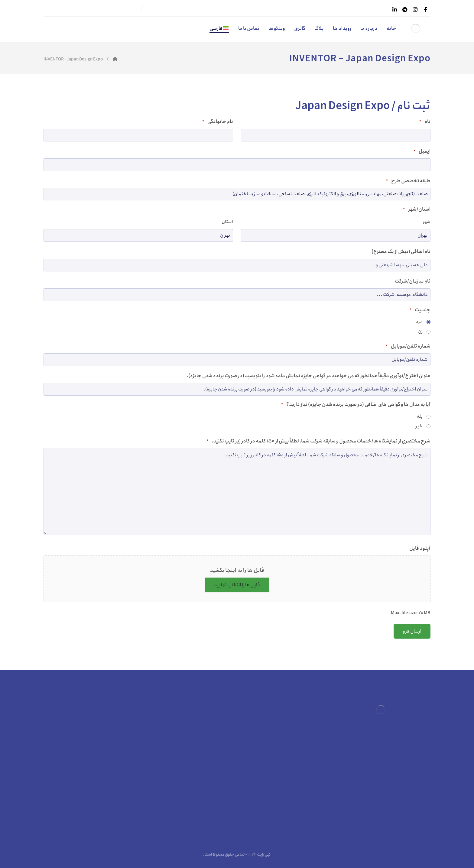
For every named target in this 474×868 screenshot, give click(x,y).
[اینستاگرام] (415, 10)
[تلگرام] (405, 10)
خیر (419, 426)
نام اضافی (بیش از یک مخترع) (401, 252)
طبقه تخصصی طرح (408, 181)
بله (420, 416)
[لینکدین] (394, 10)
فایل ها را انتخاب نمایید (237, 585)
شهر (427, 222)
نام (425, 122)
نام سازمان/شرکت (413, 281)
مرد (419, 322)
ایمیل (422, 151)
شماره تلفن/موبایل (408, 346)
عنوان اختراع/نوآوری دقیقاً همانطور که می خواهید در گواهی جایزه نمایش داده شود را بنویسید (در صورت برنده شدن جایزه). (309, 376)
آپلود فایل (420, 548)
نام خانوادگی (218, 122)
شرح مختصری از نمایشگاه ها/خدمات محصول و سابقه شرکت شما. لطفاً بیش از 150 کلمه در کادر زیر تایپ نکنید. (318, 441)
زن (420, 332)
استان (227, 222)
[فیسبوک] (425, 10)
